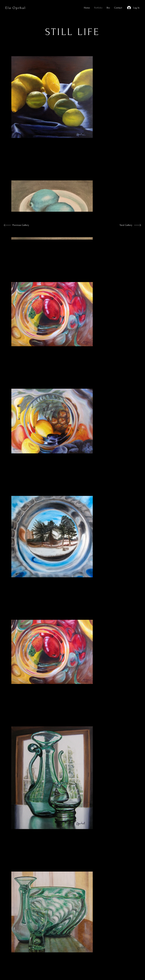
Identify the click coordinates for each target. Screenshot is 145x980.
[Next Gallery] (123, 225)
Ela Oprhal (16, 8)
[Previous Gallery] (21, 225)
